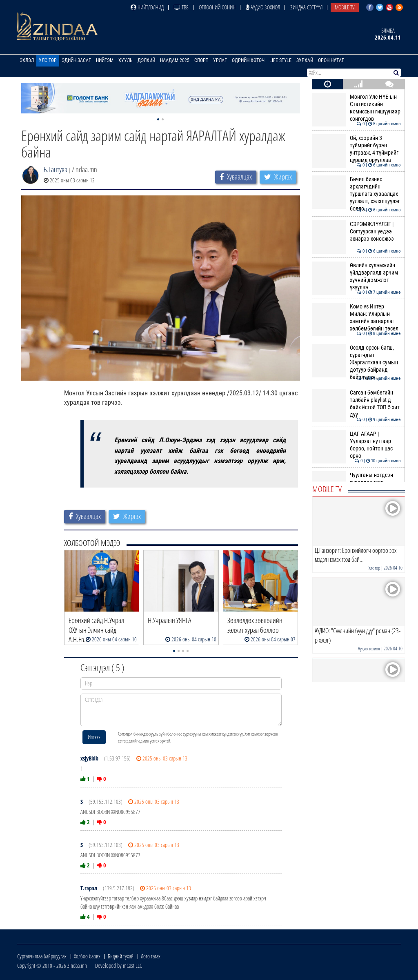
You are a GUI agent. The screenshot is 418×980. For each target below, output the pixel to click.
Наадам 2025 (175, 60)
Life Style (280, 60)
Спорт (201, 60)
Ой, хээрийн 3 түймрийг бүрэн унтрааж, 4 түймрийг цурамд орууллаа (357, 149)
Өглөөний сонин (217, 7)
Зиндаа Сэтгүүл (306, 7)
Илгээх (94, 737)
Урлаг (220, 60)
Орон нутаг (331, 60)
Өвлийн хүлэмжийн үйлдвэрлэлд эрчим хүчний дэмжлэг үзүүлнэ (357, 276)
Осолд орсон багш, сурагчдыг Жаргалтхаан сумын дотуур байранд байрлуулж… (357, 363)
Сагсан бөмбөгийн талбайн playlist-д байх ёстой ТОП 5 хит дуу (357, 404)
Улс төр (48, 60)
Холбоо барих (87, 956)
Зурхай (305, 60)
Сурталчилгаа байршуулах (42, 956)
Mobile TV (345, 7)
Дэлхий (146, 60)
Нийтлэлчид (147, 7)
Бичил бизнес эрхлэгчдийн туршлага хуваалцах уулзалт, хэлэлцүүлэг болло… (357, 194)
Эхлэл (27, 60)
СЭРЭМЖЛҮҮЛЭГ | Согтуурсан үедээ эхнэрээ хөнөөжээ (357, 232)
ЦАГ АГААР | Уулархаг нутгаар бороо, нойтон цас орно (357, 445)
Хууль (126, 60)
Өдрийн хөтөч (248, 60)
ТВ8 (181, 7)
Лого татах (151, 956)
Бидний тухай (121, 956)
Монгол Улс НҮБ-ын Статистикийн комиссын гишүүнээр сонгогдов (357, 108)
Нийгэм (105, 60)
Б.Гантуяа (56, 169)
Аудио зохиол (263, 7)
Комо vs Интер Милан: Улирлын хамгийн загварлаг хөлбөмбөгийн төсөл (357, 318)
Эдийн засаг (76, 60)
